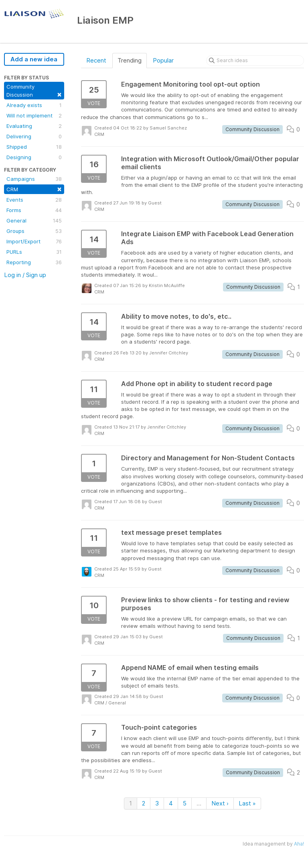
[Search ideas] (255, 61)
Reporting (34, 262)
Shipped (34, 147)
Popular (163, 60)
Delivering (34, 136)
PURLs (34, 252)
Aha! (299, 844)
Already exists (34, 105)
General (34, 221)
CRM (34, 189)
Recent (96, 60)
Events (34, 200)
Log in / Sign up (25, 275)
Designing (34, 157)
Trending (130, 60)
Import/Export (34, 241)
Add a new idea (34, 59)
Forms (34, 210)
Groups (34, 231)
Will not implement (34, 115)
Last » (247, 803)
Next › (220, 803)
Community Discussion (34, 91)
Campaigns (34, 179)
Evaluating (34, 126)
